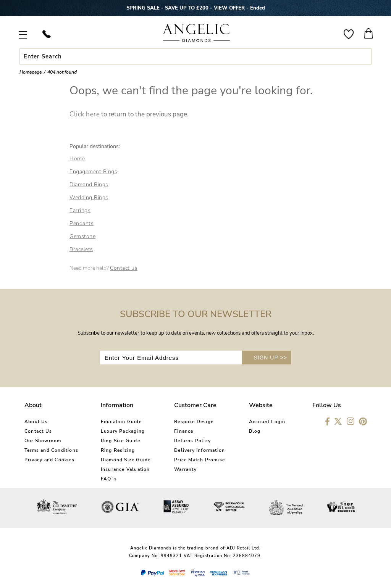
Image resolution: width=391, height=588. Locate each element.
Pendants (82, 223)
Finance (184, 431)
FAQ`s (109, 479)
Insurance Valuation (125, 469)
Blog (255, 431)
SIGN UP (270, 358)
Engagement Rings (93, 172)
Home (77, 159)
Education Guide (121, 422)
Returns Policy (192, 441)
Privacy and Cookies (49, 460)
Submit (362, 56)
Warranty (185, 469)
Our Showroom (43, 441)
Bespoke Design (194, 422)
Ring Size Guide (120, 441)
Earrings (80, 210)
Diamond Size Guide (126, 460)
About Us (36, 422)
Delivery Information (200, 450)
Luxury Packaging (123, 431)
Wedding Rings (89, 197)
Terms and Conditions (51, 450)
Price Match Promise (200, 460)
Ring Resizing (118, 450)
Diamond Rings (89, 184)
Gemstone (82, 236)
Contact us (124, 268)
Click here (85, 114)
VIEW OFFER (229, 8)
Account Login (267, 422)
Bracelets (81, 249)
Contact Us (38, 431)
